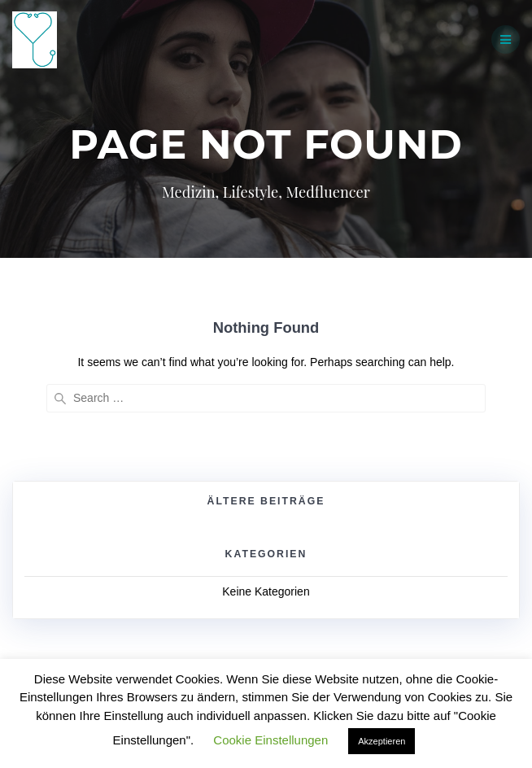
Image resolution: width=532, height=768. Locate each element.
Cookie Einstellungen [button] (270, 740)
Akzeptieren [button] (382, 741)
